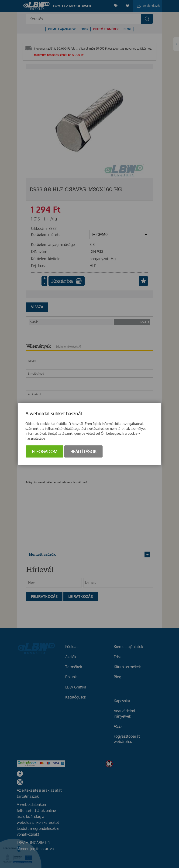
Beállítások (83, 451)
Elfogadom (45, 451)
